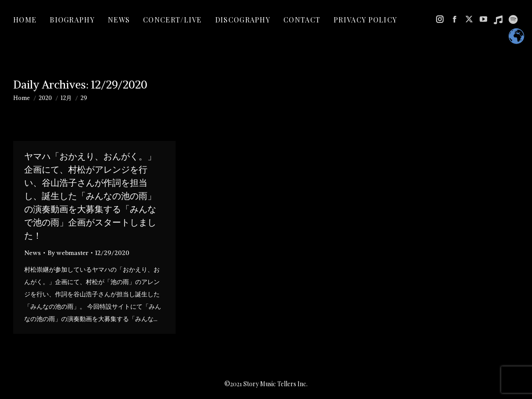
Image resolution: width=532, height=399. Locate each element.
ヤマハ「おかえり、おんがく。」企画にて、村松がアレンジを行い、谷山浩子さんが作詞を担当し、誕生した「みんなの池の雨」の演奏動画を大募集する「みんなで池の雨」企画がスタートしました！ (90, 196)
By (68, 253)
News (33, 253)
